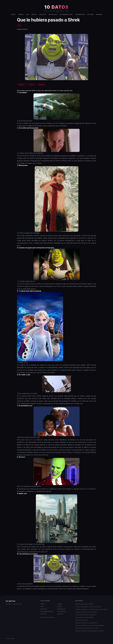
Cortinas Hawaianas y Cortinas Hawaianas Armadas (91, 609)
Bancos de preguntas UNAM (84, 604)
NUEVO (13, 14)
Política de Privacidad (47, 617)
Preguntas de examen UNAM (84, 617)
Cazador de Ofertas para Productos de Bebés (90, 625)
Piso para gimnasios (82, 620)
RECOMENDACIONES (66, 14)
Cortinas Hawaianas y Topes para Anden (88, 607)
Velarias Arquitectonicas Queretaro (86, 623)
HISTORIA (90, 14)
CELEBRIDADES (80, 14)
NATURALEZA (53, 14)
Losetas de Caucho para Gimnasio (86, 612)
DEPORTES (43, 14)
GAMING (21, 14)
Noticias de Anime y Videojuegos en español (89, 631)
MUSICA (34, 14)
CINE (27, 14)
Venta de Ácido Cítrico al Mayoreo (86, 615)
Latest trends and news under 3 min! (87, 628)
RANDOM (99, 14)
